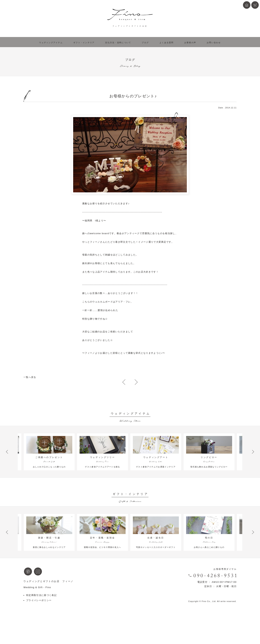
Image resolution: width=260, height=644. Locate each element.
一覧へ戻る (30, 377)
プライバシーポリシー (39, 620)
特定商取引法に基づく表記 (41, 614)
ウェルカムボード (103, 302)
